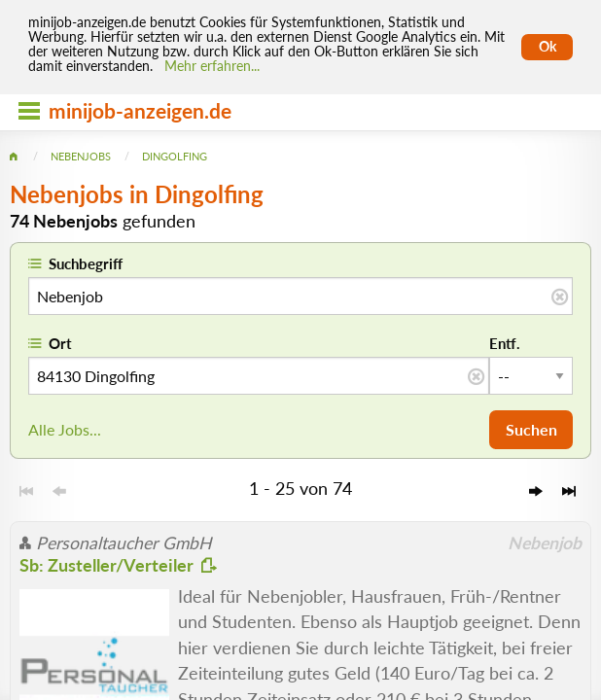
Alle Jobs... (65, 429)
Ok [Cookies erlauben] (548, 47)
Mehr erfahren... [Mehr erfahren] (212, 66)
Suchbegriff (86, 263)
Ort (60, 343)
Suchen (531, 429)
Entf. (505, 343)
